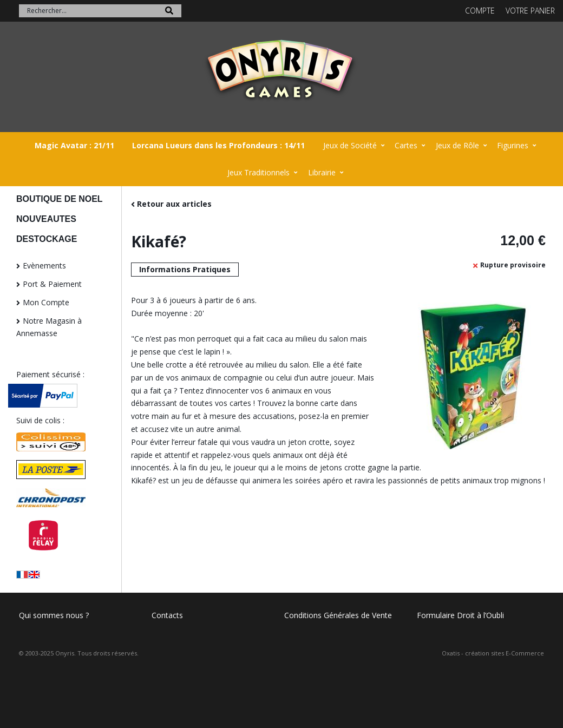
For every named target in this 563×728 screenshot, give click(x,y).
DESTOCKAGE (47, 239)
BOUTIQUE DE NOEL (60, 199)
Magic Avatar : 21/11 (74, 145)
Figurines (513, 145)
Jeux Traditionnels (258, 172)
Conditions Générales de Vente (338, 615)
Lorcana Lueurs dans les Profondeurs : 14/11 (218, 145)
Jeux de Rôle (457, 145)
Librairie (322, 172)
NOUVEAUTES (46, 219)
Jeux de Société (350, 145)
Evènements (44, 265)
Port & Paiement (52, 284)
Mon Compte (46, 302)
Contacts (167, 615)
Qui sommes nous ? (54, 615)
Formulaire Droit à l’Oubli (460, 615)
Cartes (406, 145)
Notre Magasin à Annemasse (49, 327)
